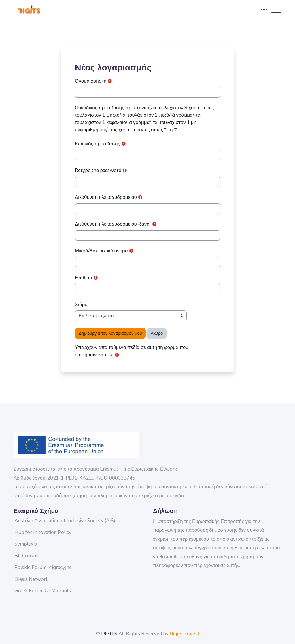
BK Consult (27, 556)
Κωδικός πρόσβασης (98, 144)
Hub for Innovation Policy (43, 532)
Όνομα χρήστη (91, 81)
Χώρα (81, 305)
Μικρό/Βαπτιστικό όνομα (101, 251)
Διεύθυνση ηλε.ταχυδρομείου (106, 197)
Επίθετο (84, 278)
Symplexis (26, 544)
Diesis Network (31, 579)
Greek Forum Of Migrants (43, 591)
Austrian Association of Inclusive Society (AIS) (65, 521)
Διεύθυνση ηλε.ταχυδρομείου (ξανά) (113, 224)
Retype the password (98, 170)
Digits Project (185, 634)
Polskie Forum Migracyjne (43, 567)
